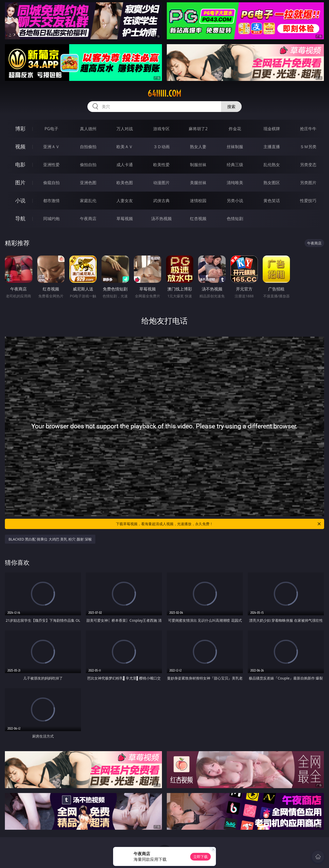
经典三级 (235, 165)
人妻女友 (125, 201)
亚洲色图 (88, 183)
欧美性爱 (161, 165)
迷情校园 (198, 201)
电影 (20, 164)
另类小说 (235, 201)
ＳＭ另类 (308, 147)
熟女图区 (272, 183)
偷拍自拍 (88, 165)
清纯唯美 (235, 183)
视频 (20, 147)
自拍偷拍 (88, 147)
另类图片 (308, 183)
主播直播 (272, 147)
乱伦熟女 (272, 165)
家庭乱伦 (88, 201)
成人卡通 (125, 165)
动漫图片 (161, 183)
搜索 (231, 107)
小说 (20, 200)
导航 (20, 218)
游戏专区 (161, 129)
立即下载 (200, 857)
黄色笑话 (272, 201)
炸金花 (235, 129)
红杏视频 (198, 219)
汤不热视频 (161, 219)
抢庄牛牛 (308, 129)
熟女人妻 (198, 147)
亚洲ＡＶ (51, 147)
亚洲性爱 (51, 165)
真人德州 (88, 129)
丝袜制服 (235, 147)
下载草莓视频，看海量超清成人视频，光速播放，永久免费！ (219, 524)
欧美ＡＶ (125, 147)
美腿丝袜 (198, 183)
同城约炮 (51, 219)
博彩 (20, 129)
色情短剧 (235, 219)
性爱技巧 (308, 201)
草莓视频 (125, 219)
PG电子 (51, 129)
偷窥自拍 (51, 183)
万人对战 (125, 129)
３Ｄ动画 (161, 147)
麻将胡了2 (198, 129)
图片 (20, 182)
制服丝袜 (198, 165)
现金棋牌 (272, 129)
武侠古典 (161, 201)
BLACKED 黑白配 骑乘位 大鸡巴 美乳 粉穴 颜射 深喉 (50, 539)
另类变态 (308, 165)
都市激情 (51, 201)
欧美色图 (125, 183)
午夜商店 (88, 219)
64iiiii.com (164, 93)
